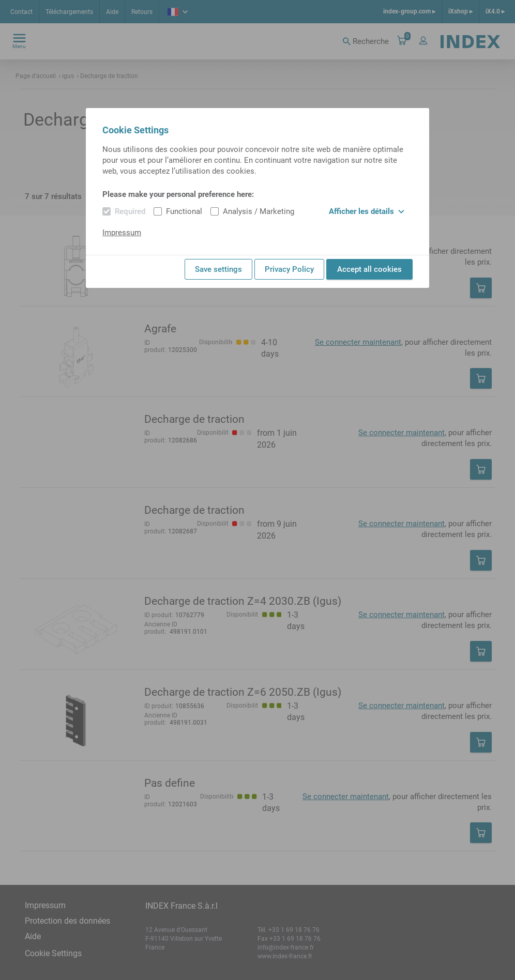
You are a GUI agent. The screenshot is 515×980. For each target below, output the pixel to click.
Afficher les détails (367, 211)
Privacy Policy (289, 269)
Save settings (218, 269)
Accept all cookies (369, 269)
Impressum (122, 233)
